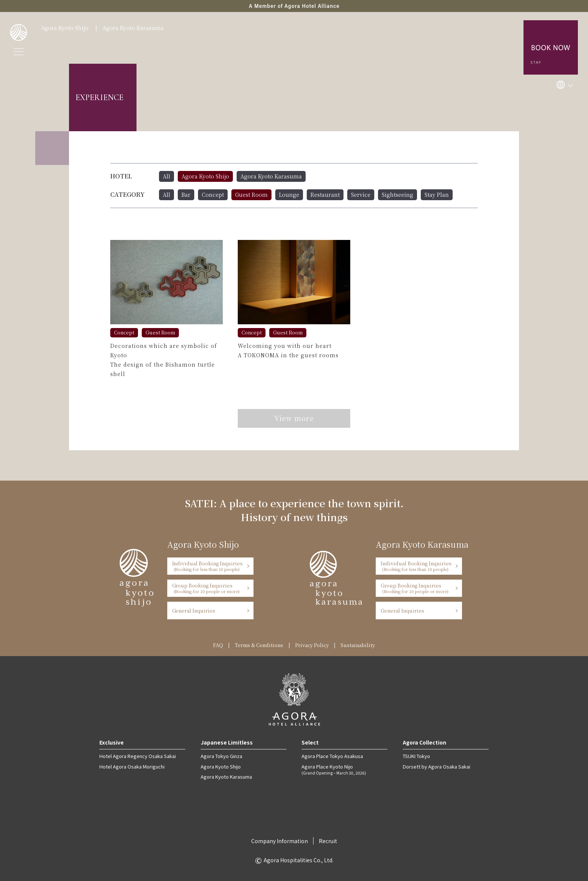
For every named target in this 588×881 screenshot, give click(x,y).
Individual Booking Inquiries (208, 566)
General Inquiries (194, 611)
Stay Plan (437, 195)
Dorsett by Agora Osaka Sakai (436, 766)
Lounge (289, 195)
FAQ (218, 645)
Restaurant (325, 195)
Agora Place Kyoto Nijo (344, 769)
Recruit (328, 841)
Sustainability (358, 645)
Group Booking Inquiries (208, 588)
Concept (213, 195)
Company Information (280, 841)
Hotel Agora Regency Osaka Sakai (138, 756)
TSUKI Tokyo (416, 756)
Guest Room (251, 195)
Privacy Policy (312, 645)
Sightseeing (397, 195)
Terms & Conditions (259, 645)
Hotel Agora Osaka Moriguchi (132, 766)
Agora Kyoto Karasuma (133, 28)
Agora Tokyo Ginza (221, 756)
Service (361, 195)
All (166, 176)
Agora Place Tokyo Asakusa (332, 756)
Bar (186, 195)
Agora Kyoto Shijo (65, 28)
